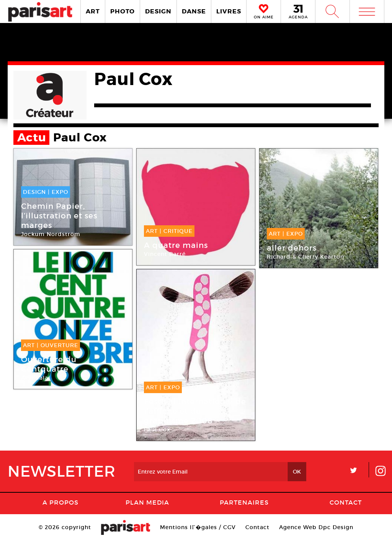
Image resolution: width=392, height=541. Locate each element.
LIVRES (229, 11)
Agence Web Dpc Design (316, 527)
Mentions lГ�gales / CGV (198, 527)
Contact (346, 502)
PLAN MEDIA (147, 502)
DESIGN (158, 11)
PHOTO (122, 11)
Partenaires (244, 502)
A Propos (60, 502)
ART (93, 11)
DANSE (194, 11)
